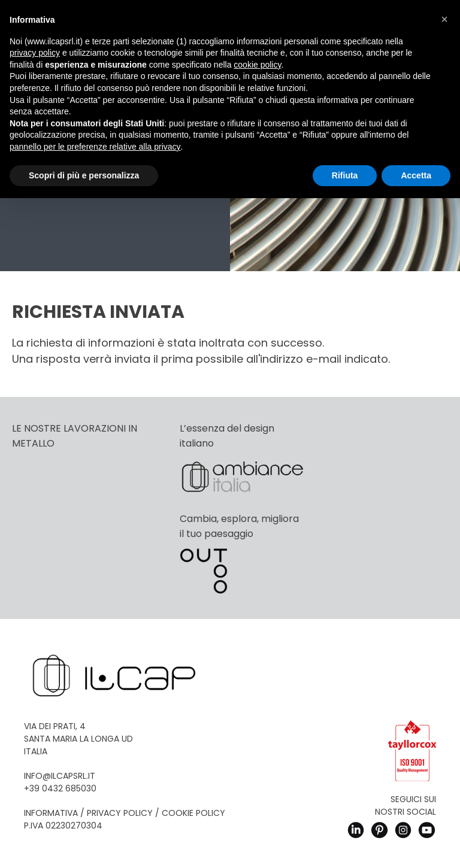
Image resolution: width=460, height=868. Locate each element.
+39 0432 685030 (60, 788)
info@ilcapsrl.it (60, 776)
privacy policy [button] (35, 53)
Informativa (51, 813)
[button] (444, 19)
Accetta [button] (416, 175)
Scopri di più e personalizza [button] (84, 175)
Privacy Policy (120, 813)
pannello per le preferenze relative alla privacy (95, 147)
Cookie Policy (193, 813)
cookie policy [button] (257, 65)
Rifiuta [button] (345, 175)
